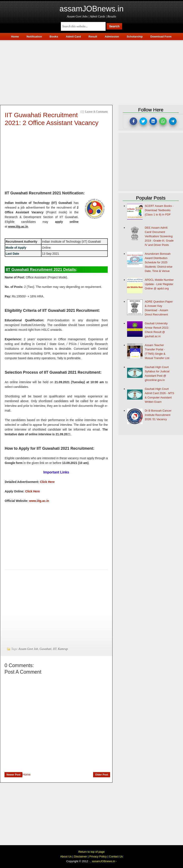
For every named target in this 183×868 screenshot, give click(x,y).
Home (26, 774)
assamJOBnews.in (91, 9)
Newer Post (13, 775)
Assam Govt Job (28, 649)
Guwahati (45, 649)
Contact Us (116, 856)
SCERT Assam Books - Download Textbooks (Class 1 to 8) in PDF (159, 210)
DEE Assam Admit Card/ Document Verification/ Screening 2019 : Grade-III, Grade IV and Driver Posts (159, 236)
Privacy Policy (98, 856)
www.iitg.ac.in (39, 501)
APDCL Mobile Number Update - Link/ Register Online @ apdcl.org (159, 284)
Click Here (47, 482)
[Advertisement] (91, 71)
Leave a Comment (96, 112)
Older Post (102, 775)
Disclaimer (81, 856)
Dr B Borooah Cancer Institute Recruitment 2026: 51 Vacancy (158, 415)
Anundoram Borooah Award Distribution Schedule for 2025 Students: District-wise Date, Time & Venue (159, 262)
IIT (55, 649)
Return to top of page (91, 852)
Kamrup (63, 649)
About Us (66, 856)
